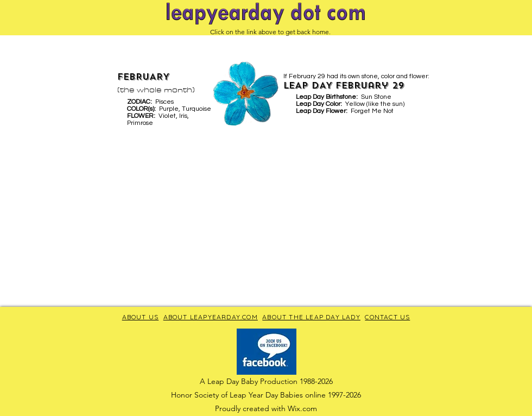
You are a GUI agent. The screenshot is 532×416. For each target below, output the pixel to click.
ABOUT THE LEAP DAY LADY (311, 317)
